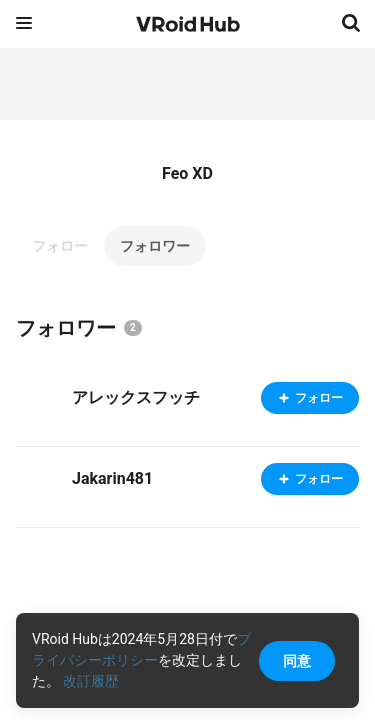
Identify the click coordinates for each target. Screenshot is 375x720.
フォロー (60, 246)
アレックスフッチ (136, 397)
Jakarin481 (112, 478)
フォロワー (155, 246)
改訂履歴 (91, 681)
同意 (297, 661)
